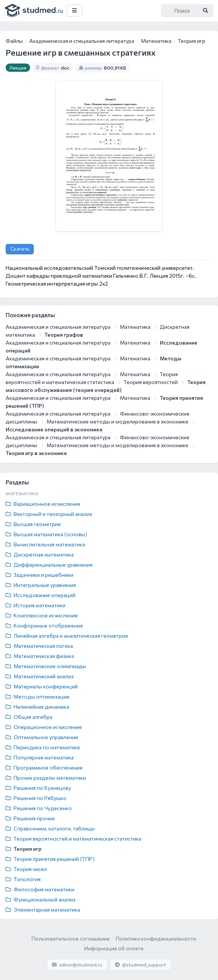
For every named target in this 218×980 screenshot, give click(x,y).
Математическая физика (40, 656)
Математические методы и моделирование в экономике (117, 421)
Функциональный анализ (41, 899)
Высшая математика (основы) (46, 534)
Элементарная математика (43, 910)
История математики (36, 605)
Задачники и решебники (39, 575)
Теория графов (64, 335)
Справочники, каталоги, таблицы (50, 828)
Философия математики (40, 889)
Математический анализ (40, 676)
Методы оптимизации (38, 696)
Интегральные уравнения (41, 585)
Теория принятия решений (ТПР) (50, 859)
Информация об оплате (114, 948)
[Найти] (205, 11)
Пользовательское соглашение (71, 938)
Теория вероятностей (151, 382)
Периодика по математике (43, 747)
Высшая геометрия (33, 524)
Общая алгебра (29, 717)
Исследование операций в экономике (54, 429)
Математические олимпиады (46, 666)
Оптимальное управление (42, 737)
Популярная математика (40, 757)
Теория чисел (26, 869)
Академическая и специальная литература (82, 41)
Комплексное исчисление (42, 615)
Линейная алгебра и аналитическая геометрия (67, 636)
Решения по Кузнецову (38, 788)
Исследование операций (41, 595)
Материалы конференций (42, 686)
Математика (156, 41)
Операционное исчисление (44, 727)
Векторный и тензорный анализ (49, 514)
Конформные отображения (44, 625)
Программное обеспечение (44, 768)
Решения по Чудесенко (39, 808)
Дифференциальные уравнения (49, 565)
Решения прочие (30, 818)
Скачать (20, 249)
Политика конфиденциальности (156, 938)
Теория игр (23, 849)
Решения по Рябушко (36, 798)
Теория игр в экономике (36, 453)
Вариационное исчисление (43, 504)
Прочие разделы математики (46, 778)
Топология (23, 879)
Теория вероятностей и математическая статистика (73, 839)
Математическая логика (39, 646)
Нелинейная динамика (37, 707)
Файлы (14, 41)
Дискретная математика (40, 554)
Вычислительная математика (45, 544)
